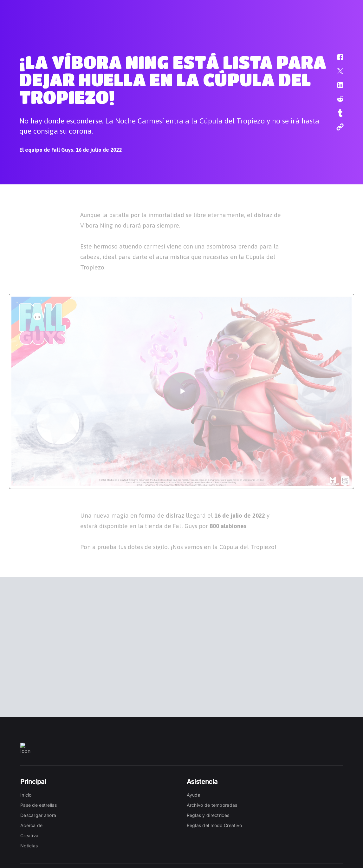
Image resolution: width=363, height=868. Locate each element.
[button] (336, 60)
